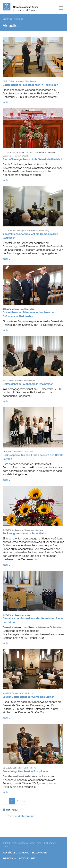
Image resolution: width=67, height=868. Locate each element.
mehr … (6, 102)
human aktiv (40, 853)
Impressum (9, 858)
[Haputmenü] (61, 9)
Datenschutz (27, 858)
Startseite (7, 19)
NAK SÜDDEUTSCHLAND (16, 853)
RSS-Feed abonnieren (21, 816)
